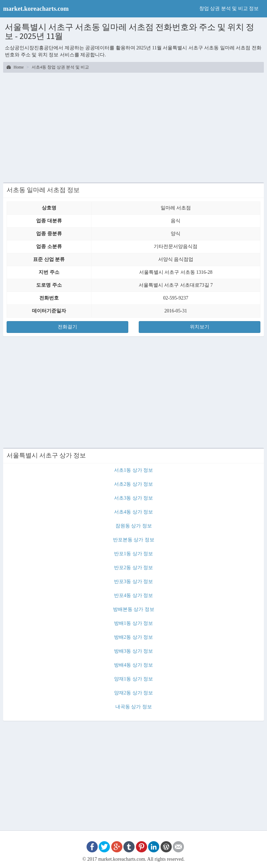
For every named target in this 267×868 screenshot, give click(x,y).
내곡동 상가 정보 (134, 707)
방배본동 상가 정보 (134, 609)
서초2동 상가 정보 (133, 484)
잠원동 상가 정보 (134, 526)
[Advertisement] (133, 127)
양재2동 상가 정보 (133, 693)
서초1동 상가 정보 (133, 470)
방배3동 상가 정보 (133, 651)
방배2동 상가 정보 (133, 637)
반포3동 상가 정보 (133, 582)
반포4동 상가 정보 (133, 595)
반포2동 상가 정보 (133, 568)
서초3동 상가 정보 (133, 498)
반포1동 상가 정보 (133, 554)
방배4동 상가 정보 (133, 665)
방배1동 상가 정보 (133, 623)
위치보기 (200, 327)
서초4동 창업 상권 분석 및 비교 (60, 67)
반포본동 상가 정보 (134, 540)
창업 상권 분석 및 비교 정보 (229, 9)
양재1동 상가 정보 (133, 679)
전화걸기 (67, 327)
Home (15, 67)
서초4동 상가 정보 (133, 512)
